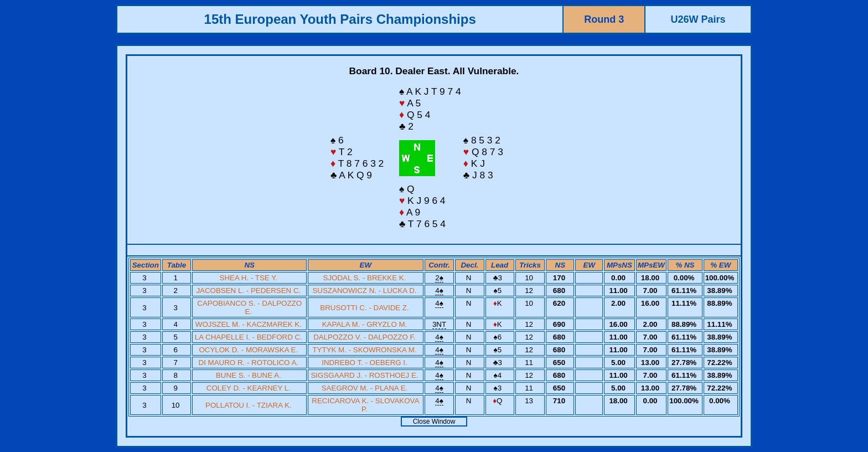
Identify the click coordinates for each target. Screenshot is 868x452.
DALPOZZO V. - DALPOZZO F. (365, 337)
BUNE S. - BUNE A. (249, 375)
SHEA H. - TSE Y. (249, 278)
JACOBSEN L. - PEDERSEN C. (248, 291)
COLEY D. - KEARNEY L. (249, 388)
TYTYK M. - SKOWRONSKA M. (364, 350)
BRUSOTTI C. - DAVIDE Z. (364, 308)
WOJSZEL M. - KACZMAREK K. (249, 324)
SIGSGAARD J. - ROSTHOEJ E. (364, 375)
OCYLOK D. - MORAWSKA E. (248, 350)
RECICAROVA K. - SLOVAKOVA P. (365, 405)
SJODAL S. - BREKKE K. (365, 278)
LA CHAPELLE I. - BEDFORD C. (249, 337)
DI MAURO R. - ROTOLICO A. (249, 363)
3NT (439, 324)
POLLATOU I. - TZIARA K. (249, 405)
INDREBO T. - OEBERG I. (365, 363)
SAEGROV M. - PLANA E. (365, 388)
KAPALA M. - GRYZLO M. (365, 324)
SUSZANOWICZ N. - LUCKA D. (364, 291)
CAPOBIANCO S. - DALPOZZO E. (249, 307)
